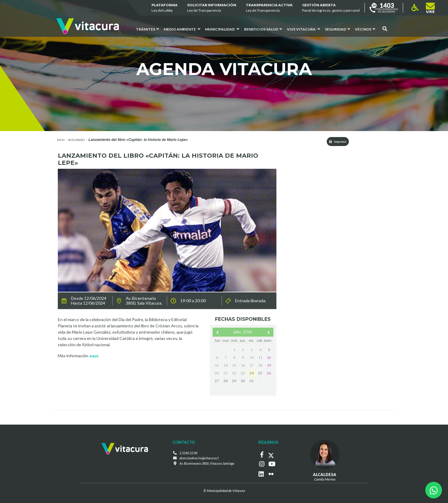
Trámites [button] (147, 29)
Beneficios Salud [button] (263, 29)
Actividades (77, 140)
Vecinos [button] (365, 29)
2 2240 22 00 (186, 454)
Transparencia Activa (269, 8)
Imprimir (334, 142)
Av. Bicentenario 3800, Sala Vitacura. (144, 302)
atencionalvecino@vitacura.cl (197, 459)
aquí (94, 357)
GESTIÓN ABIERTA (331, 8)
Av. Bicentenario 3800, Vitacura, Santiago (207, 465)
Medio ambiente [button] (182, 29)
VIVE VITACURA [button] (304, 29)
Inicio (61, 140)
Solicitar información (212, 8)
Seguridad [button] (337, 29)
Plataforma (165, 8)
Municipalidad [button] (222, 29)
